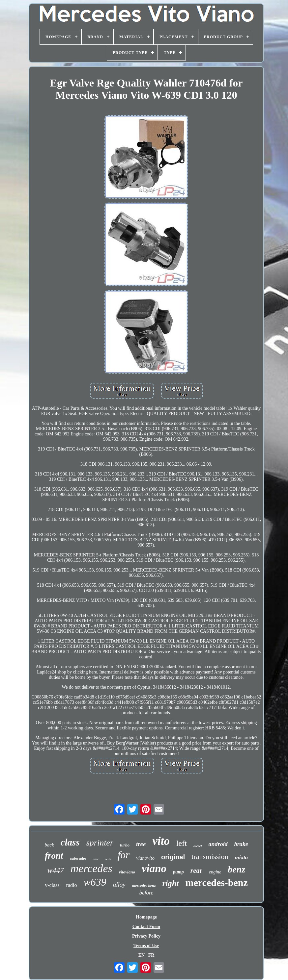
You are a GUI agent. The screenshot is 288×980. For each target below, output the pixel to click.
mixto (241, 858)
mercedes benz (144, 886)
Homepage (146, 917)
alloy (119, 884)
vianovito (145, 858)
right (170, 883)
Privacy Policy (146, 936)
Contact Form (146, 927)
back (49, 845)
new (96, 859)
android (218, 844)
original (173, 857)
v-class (52, 885)
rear (196, 870)
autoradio (78, 858)
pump (178, 872)
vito (161, 841)
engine (215, 872)
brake (241, 844)
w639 (95, 882)
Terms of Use (146, 946)
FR (151, 955)
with (108, 859)
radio (72, 885)
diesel (198, 846)
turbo (125, 845)
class (70, 842)
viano (154, 869)
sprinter (100, 843)
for (124, 855)
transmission (210, 857)
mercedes (91, 868)
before (146, 893)
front (54, 856)
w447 (56, 870)
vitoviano (127, 872)
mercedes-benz (216, 882)
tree (141, 844)
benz (236, 869)
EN (142, 955)
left (182, 843)
